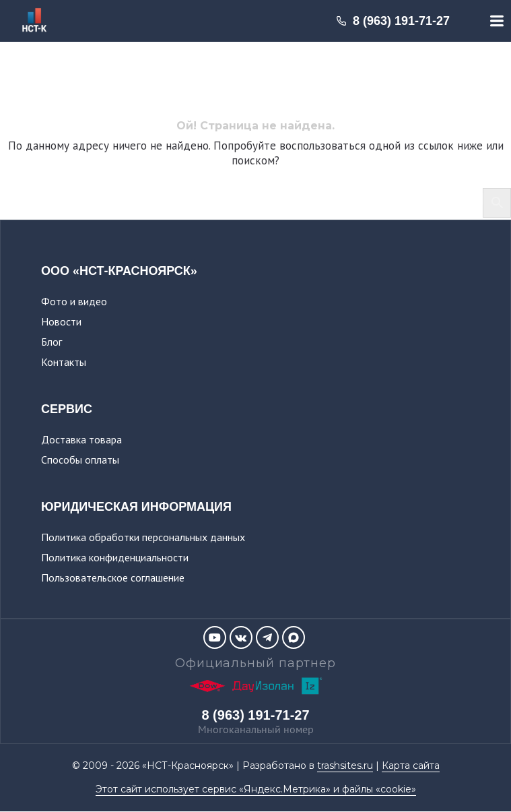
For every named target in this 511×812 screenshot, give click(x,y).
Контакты (64, 362)
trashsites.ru (345, 766)
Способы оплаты (80, 460)
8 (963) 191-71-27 (393, 21)
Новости (61, 321)
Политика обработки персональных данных (143, 537)
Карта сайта (411, 766)
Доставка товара (81, 439)
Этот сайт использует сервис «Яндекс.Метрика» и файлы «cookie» (256, 789)
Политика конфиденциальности (115, 557)
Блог (52, 342)
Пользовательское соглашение (113, 577)
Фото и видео (74, 301)
